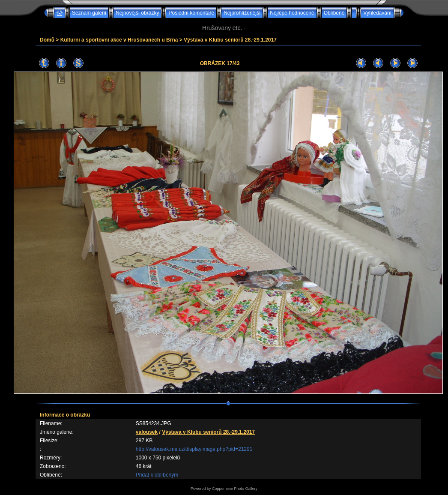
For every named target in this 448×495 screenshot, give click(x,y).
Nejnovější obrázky (137, 13)
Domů (47, 40)
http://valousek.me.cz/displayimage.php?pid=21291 (194, 449)
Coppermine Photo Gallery (235, 489)
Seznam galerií (89, 13)
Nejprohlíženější (242, 13)
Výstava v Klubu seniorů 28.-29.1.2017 (230, 40)
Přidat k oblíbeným (157, 475)
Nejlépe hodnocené (292, 13)
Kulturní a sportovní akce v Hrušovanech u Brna (119, 40)
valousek (147, 432)
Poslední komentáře (191, 13)
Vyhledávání (377, 13)
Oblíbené (334, 13)
